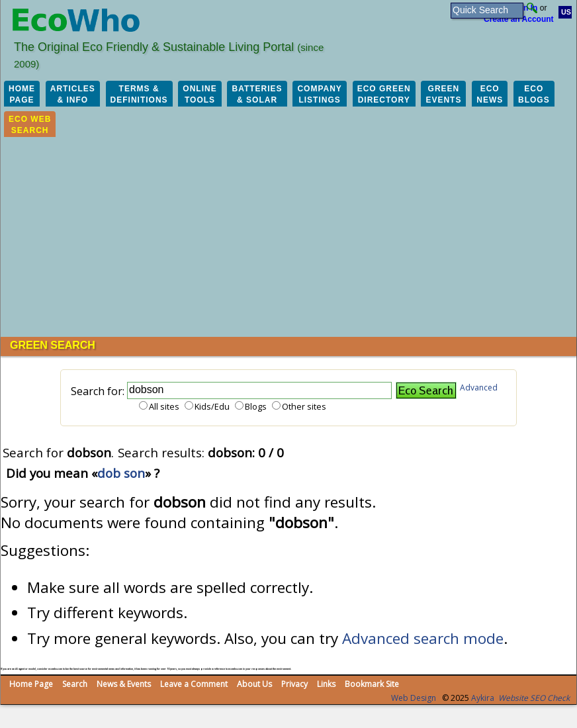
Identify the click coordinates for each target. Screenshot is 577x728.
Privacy (294, 684)
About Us (254, 684)
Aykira (483, 698)
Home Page (31, 684)
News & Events (124, 684)
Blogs (256, 406)
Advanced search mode (423, 638)
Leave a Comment (194, 684)
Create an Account (519, 19)
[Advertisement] (288, 238)
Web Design (414, 698)
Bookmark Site (372, 684)
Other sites (304, 406)
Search (75, 684)
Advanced (479, 387)
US (566, 12)
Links (326, 684)
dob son (121, 473)
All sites (164, 406)
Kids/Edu (212, 406)
